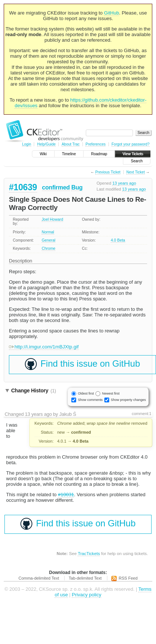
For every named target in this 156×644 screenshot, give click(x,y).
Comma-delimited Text (39, 578)
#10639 (23, 187)
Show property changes (128, 400)
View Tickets (133, 154)
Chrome (48, 248)
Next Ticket (135, 172)
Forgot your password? (130, 144)
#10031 (66, 495)
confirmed (56, 187)
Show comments (90, 400)
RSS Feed (128, 578)
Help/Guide (46, 144)
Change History (34, 390)
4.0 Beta (118, 240)
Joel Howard (52, 219)
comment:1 (142, 414)
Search (137, 161)
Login (26, 144)
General (48, 240)
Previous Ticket (108, 172)
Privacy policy (86, 595)
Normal (48, 232)
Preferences (95, 144)
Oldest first (86, 393)
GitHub (111, 13)
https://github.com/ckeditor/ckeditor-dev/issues (80, 103)
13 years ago (124, 183)
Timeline (69, 154)
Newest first (111, 393)
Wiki (43, 154)
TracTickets (89, 553)
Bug (77, 187)
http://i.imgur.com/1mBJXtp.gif (44, 347)
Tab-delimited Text (85, 578)
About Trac (71, 144)
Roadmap (99, 154)
